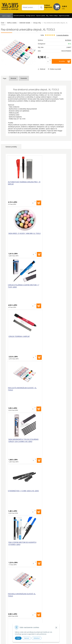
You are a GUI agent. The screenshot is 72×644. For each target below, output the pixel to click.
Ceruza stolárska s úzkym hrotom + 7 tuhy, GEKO (19, 235)
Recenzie (13, 78)
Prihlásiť (47, 5)
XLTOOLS (68, 40)
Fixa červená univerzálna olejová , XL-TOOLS (48, 389)
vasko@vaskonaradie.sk (34, 615)
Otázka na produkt (54, 69)
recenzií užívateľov (62, 35)
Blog (47, 16)
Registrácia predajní (64, 16)
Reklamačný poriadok (55, 620)
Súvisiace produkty (11, 147)
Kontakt (3, 20)
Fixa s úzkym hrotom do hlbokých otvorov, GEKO (47, 338)
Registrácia (48, 7)
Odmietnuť (37, 638)
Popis (5, 78)
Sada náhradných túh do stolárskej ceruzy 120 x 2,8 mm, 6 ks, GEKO (50, 287)
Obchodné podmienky (19, 16)
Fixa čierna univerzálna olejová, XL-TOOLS (47, 441)
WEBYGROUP (61, 640)
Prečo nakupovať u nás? (56, 611)
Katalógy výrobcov (30, 16)
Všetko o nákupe (54, 16)
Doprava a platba (41, 16)
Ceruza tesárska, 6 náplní (48, 234)
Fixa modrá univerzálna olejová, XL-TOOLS (18, 441)
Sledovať (42, 69)
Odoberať (64, 594)
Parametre (24, 78)
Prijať (18, 638)
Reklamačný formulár (55, 613)
